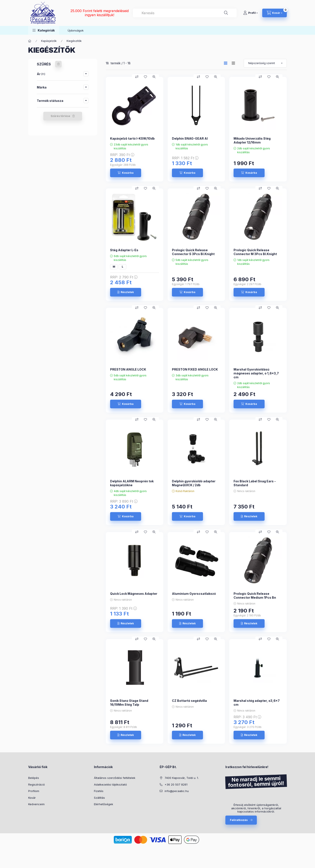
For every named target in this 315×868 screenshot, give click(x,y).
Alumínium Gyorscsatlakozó (194, 594)
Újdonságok (76, 30)
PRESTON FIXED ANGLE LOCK (195, 369)
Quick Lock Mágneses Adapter (134, 594)
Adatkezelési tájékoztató (110, 784)
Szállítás (99, 798)
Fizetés (99, 791)
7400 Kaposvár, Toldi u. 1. (182, 778)
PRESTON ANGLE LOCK (128, 369)
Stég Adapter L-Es (124, 250)
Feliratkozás (239, 820)
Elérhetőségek (104, 804)
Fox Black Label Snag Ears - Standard (255, 483)
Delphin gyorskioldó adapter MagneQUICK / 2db (194, 483)
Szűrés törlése (60, 116)
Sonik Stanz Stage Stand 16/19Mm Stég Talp (129, 703)
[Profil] (250, 13)
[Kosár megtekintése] (274, 13)
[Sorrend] (265, 63)
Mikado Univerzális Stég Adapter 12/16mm (252, 140)
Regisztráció (37, 784)
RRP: (122, 155)
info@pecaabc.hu (177, 791)
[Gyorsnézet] (154, 77)
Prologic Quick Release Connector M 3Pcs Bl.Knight (255, 252)
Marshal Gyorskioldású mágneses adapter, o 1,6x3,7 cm (256, 373)
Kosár (32, 798)
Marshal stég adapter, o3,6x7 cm (257, 703)
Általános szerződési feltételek (115, 778)
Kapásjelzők (49, 41)
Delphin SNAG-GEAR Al (190, 138)
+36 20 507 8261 (176, 784)
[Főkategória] (30, 41)
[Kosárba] (126, 173)
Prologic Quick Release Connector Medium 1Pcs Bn (255, 596)
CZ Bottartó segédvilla (189, 701)
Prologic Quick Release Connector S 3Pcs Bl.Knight (193, 252)
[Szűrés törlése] (58, 64)
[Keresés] (226, 13)
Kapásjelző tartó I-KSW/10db (132, 138)
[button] (44, 30)
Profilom (34, 791)
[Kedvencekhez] (145, 77)
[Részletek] (126, 292)
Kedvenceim (36, 804)
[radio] (233, 63)
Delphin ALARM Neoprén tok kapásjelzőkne (132, 483)
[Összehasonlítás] (137, 77)
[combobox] (185, 13)
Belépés (34, 778)
